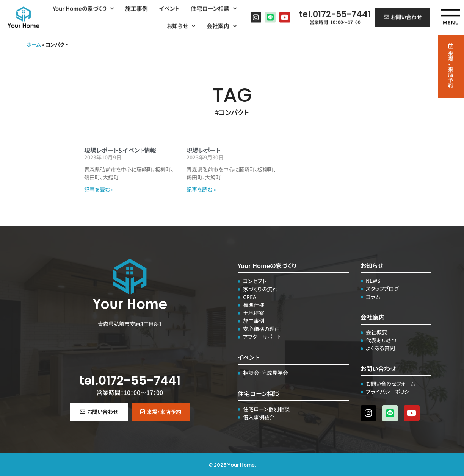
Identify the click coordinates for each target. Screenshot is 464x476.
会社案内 (222, 24)
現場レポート (203, 150)
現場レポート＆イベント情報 (120, 150)
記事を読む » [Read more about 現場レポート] (201, 189)
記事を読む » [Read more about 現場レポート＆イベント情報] (99, 189)
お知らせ (181, 24)
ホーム (34, 44)
